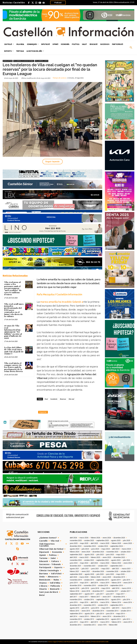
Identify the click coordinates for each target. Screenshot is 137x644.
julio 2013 (127, 619)
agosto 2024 (75, 549)
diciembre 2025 (119, 538)
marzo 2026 (84, 538)
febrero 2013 (116, 622)
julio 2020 (100, 574)
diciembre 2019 (119, 577)
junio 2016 (74, 602)
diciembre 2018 (76, 586)
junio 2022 (74, 563)
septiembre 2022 (103, 560)
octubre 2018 (103, 586)
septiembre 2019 (103, 580)
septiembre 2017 (76, 594)
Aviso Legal (53, 642)
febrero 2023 (96, 557)
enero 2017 (107, 597)
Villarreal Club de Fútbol (24, 61)
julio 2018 (85, 588)
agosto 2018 (75, 588)
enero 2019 (128, 583)
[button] (131, 48)
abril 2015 (116, 608)
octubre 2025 (89, 541)
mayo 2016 (84, 602)
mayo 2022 (84, 563)
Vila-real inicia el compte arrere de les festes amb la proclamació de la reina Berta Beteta (13, 367)
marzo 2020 (84, 577)
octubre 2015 (103, 605)
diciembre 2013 (119, 616)
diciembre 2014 (98, 611)
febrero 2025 (116, 543)
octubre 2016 (89, 600)
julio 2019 (127, 580)
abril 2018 (116, 588)
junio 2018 (95, 588)
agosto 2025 (116, 541)
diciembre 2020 (98, 571)
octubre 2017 (126, 591)
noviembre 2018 (90, 586)
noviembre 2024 (90, 546)
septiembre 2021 (116, 566)
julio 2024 (85, 549)
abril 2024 (116, 549)
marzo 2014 (84, 616)
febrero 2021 (75, 571)
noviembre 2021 (90, 566)
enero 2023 (107, 557)
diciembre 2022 (119, 557)
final (46, 399)
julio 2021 (85, 569)
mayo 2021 (106, 569)
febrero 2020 (96, 577)
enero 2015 (86, 611)
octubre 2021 (103, 566)
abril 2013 (94, 622)
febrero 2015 (75, 611)
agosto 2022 (116, 560)
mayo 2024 (106, 549)
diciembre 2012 (76, 625)
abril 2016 (94, 602)
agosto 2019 (116, 580)
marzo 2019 (105, 583)
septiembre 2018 (116, 586)
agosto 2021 (75, 569)
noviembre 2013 (76, 619)
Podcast (58, 3)
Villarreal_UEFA (42, 61)
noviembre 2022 (76, 560)
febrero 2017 (96, 597)
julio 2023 (100, 555)
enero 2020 (107, 577)
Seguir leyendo (53, 162)
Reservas (63, 399)
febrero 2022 (116, 563)
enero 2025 (128, 543)
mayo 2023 (120, 555)
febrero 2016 (116, 602)
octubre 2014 (126, 611)
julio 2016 (127, 600)
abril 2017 (73, 597)
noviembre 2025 (76, 541)
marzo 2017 (84, 597)
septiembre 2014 (76, 614)
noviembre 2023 (112, 552)
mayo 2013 (84, 622)
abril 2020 (73, 577)
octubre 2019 (89, 580)
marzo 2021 (126, 569)
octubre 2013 (89, 619)
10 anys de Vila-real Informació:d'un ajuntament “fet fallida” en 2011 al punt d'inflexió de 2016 (13, 332)
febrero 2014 (96, 616)
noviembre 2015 (90, 605)
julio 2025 (127, 541)
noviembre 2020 (112, 571)
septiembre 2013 (103, 619)
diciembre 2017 (98, 591)
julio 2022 (127, 560)
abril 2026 (73, 538)
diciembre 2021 (76, 566)
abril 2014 (73, 616)
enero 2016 (128, 602)
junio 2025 (74, 543)
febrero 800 (113, 625)
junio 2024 (95, 549)
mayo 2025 (84, 543)
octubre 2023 (126, 552)
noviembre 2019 (76, 580)
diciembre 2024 (76, 546)
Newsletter (8, 61)
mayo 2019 (84, 583)
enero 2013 (128, 622)
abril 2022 (94, 563)
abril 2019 (94, 583)
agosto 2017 (89, 594)
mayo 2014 (120, 614)
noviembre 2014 (112, 611)
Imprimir (43, 412)
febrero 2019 (116, 583)
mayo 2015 (106, 608)
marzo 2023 (84, 557)
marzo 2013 (105, 622)
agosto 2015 (75, 608)
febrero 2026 (96, 538)
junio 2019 (74, 583)
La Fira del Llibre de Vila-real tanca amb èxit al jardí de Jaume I (14, 351)
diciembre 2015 (76, 605)
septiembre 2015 (116, 605)
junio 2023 (110, 555)
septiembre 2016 (103, 600)
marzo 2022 (105, 563)
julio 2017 (100, 594)
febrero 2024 (75, 552)
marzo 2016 (105, 602)
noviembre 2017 (112, 591)
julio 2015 (85, 608)
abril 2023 (73, 557)
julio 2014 (100, 614)
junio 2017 (110, 594)
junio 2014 (110, 614)
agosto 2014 (89, 614)
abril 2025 (94, 543)
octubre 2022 (89, 560)
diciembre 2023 (98, 552)
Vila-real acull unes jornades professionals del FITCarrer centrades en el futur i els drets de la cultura (14, 310)
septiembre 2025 (103, 541)
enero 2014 (107, 616)
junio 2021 (95, 569)
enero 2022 (128, 563)
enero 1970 (102, 625)
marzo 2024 (126, 549)
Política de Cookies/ (83, 642)
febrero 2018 (75, 591)
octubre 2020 (126, 571)
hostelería (54, 399)
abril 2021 (116, 569)
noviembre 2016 (76, 600)
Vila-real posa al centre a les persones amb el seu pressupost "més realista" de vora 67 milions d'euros (13, 288)
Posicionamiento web (100, 642)
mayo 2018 (106, 588)
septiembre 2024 (116, 546)
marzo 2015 (126, 608)
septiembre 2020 (76, 574)
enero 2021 (86, 571)
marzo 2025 (105, 543)
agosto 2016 (116, 600)
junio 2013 (74, 622)
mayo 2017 (120, 594)
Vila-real (71, 399)
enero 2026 (107, 538)
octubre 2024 (103, 546)
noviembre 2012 (90, 625)
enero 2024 (86, 552)
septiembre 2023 (76, 555)
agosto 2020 (89, 574)
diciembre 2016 (119, 597)
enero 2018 (86, 591)
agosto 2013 (116, 619)
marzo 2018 (126, 588)
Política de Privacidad (66, 642)
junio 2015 (95, 608)
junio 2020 (110, 574)
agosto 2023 (89, 555)
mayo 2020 (120, 574)
